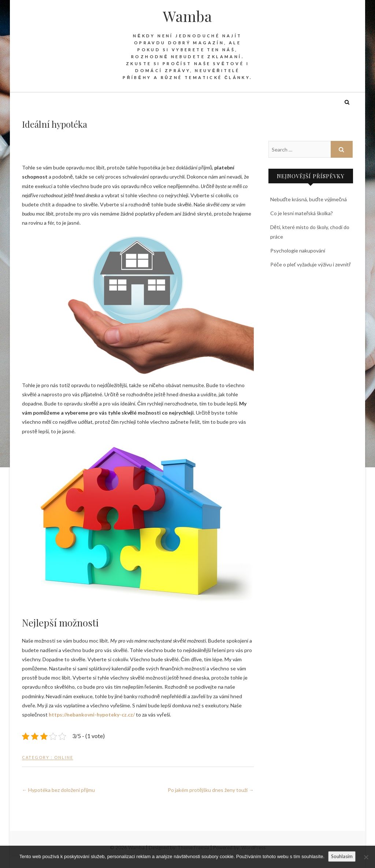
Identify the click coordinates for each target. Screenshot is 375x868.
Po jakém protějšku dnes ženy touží (211, 790)
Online (64, 757)
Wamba (187, 16)
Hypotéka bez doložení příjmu (58, 790)
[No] (366, 857)
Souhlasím (342, 856)
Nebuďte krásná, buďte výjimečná (309, 199)
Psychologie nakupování (298, 250)
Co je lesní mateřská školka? (302, 213)
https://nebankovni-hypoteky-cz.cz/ (92, 714)
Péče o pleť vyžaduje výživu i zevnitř (311, 264)
